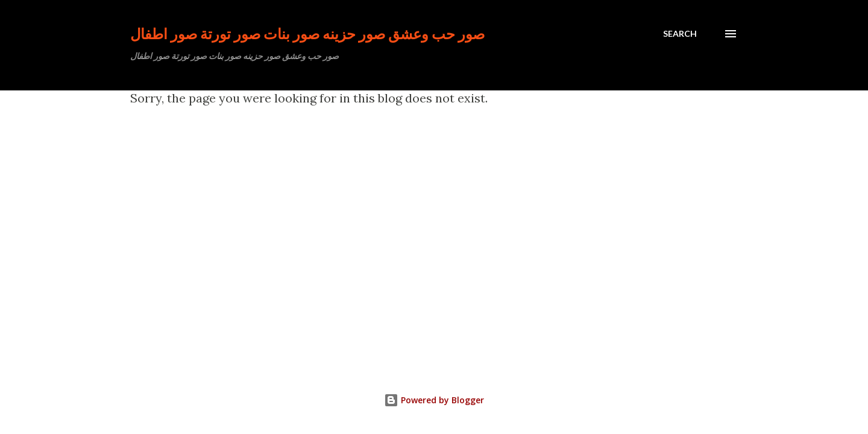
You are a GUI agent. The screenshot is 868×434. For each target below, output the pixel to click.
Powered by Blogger (434, 400)
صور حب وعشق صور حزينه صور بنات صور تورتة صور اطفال (307, 33)
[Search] (680, 34)
